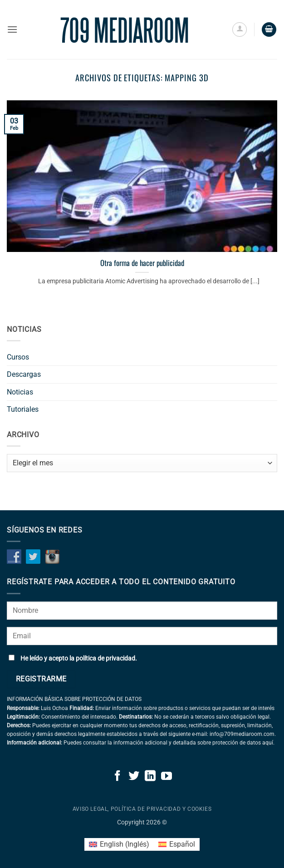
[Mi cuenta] (240, 30)
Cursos (18, 357)
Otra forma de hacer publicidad (142, 263)
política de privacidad (105, 658)
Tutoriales (23, 409)
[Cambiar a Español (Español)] (177, 844)
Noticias (20, 392)
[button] (12, 29)
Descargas (24, 374)
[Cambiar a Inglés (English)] (119, 844)
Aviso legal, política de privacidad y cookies (142, 809)
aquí (268, 743)
